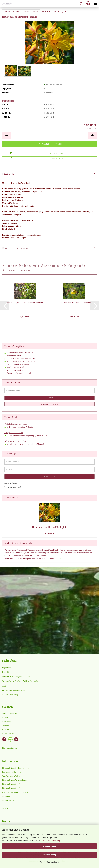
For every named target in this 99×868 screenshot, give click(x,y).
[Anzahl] (50, 135)
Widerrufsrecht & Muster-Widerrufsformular (20, 681)
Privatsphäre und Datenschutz (14, 690)
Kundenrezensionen (20, 248)
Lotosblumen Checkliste (12, 772)
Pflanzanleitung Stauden (12, 784)
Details (9, 174)
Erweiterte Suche (50, 404)
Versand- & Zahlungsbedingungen (16, 677)
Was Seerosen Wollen (11, 776)
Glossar (5, 808)
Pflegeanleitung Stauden (12, 788)
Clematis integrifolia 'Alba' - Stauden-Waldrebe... (25, 303)
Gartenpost (7, 722)
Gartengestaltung (10, 748)
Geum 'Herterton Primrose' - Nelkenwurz (74, 303)
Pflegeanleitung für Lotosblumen (16, 768)
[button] (6, 135)
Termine (5, 726)
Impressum (7, 667)
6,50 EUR (50, 533)
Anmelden (49, 476)
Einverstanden (49, 846)
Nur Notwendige (50, 855)
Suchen (50, 398)
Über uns (6, 730)
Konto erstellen (11, 483)
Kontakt (5, 672)
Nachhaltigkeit (8, 734)
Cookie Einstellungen (11, 695)
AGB (4, 686)
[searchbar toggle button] (81, 4)
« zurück (16, 12)
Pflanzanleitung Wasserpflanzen (15, 780)
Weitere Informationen (50, 862)
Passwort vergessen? (13, 487)
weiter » (26, 12)
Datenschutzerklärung (50, 840)
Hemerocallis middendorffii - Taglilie (50, 527)
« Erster (7, 12)
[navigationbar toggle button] (95, 4)
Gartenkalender (8, 800)
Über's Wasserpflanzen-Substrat (15, 792)
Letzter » (35, 12)
